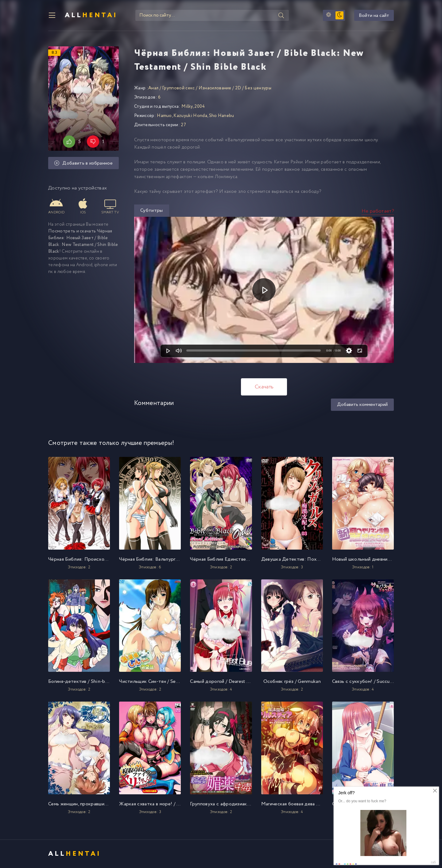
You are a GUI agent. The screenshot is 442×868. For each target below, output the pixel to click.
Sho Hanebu (222, 116)
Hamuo (164, 116)
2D (238, 88)
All (91, 15)
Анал (153, 88)
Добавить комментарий (362, 405)
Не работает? (378, 211)
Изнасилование (215, 88)
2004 (200, 107)
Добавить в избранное (83, 163)
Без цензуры (258, 88)
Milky (187, 107)
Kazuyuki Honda (190, 116)
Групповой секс (178, 88)
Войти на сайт (374, 16)
